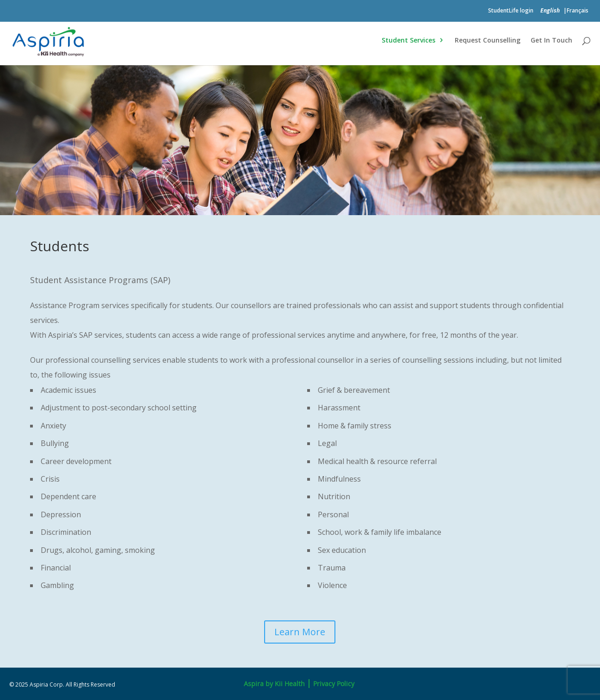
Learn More (300, 632)
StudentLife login (511, 11)
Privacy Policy (334, 684)
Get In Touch (551, 41)
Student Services (408, 41)
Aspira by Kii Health (274, 684)
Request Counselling (488, 41)
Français (578, 11)
